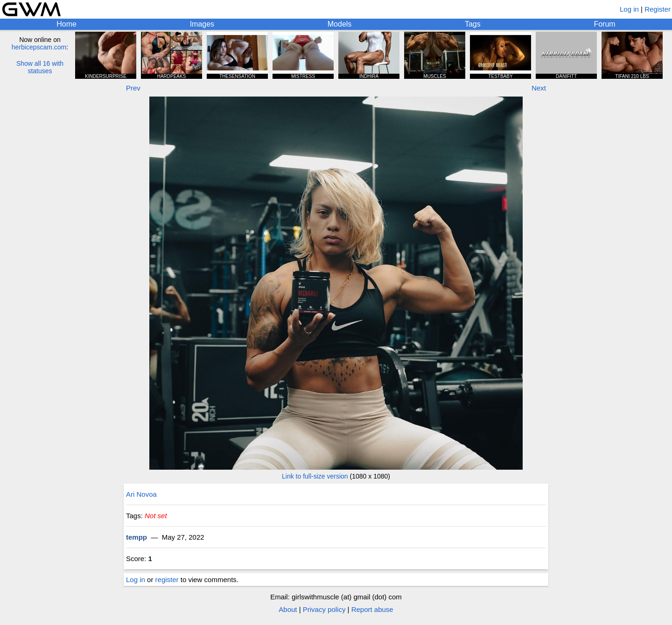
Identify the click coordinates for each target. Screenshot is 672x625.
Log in (629, 9)
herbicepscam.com (39, 47)
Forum (604, 24)
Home (66, 24)
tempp (136, 537)
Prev (133, 88)
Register (658, 9)
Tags (473, 24)
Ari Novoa (141, 494)
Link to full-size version (315, 476)
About (288, 609)
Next (539, 88)
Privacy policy (324, 609)
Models (340, 24)
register (167, 580)
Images (202, 24)
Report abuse (372, 609)
